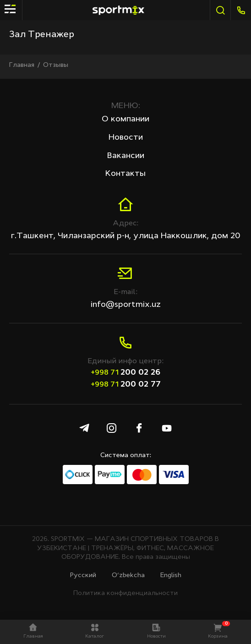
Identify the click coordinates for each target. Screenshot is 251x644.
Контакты (125, 174)
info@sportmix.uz (126, 305)
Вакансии (126, 156)
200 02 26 (125, 372)
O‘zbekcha (128, 575)
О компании (125, 119)
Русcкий (83, 575)
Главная (22, 65)
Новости (126, 137)
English (171, 575)
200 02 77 (126, 384)
